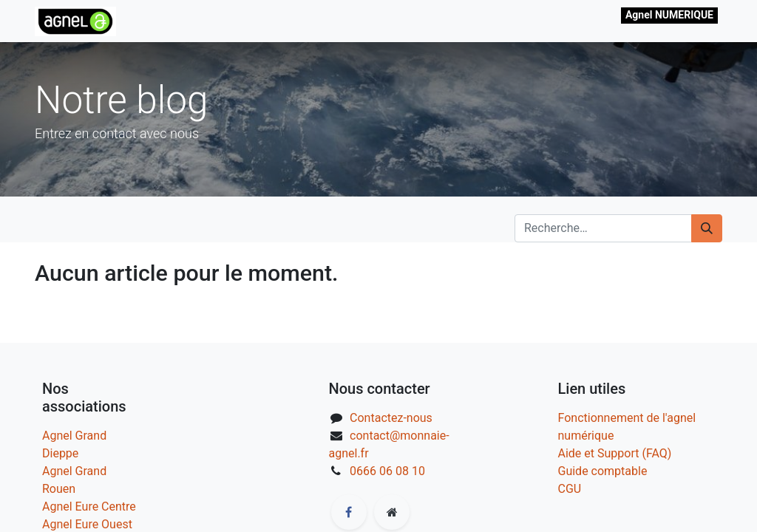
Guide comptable (603, 471)
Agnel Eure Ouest (87, 524)
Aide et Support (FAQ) (615, 453)
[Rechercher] (707, 228)
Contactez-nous (391, 418)
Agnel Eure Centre (89, 507)
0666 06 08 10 (387, 471)
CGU (570, 489)
